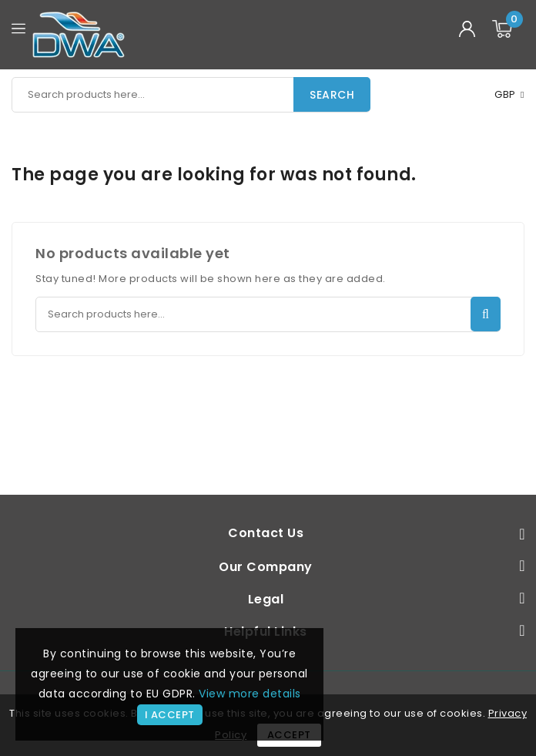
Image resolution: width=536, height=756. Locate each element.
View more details (250, 694)
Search (332, 95)
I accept (170, 715)
